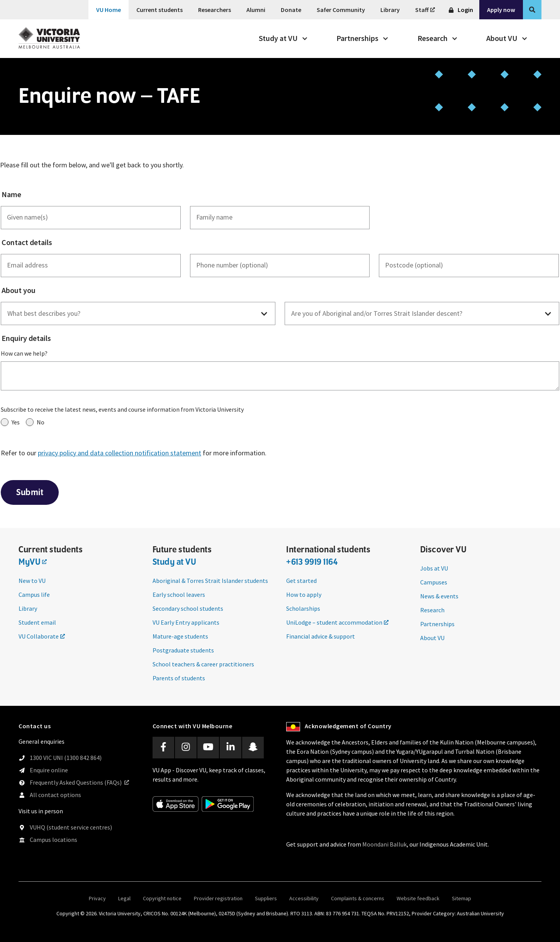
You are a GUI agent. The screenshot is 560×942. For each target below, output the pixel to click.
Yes (10, 422)
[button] (138, 314)
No (35, 422)
